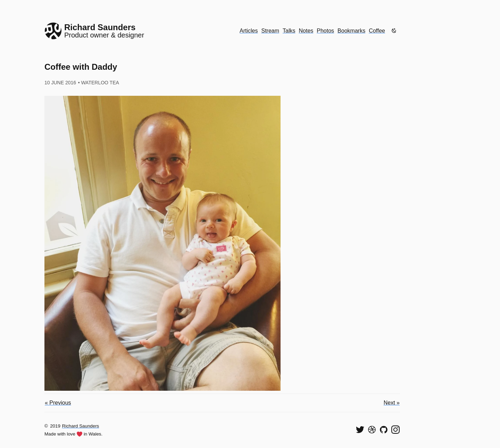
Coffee (377, 31)
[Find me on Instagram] (395, 430)
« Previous (58, 403)
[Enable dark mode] (394, 31)
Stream (270, 31)
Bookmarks (351, 31)
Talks (289, 31)
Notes (306, 31)
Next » (392, 403)
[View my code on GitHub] (384, 430)
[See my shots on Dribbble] (372, 430)
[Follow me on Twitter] (360, 430)
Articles (249, 31)
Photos (325, 31)
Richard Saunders (81, 426)
